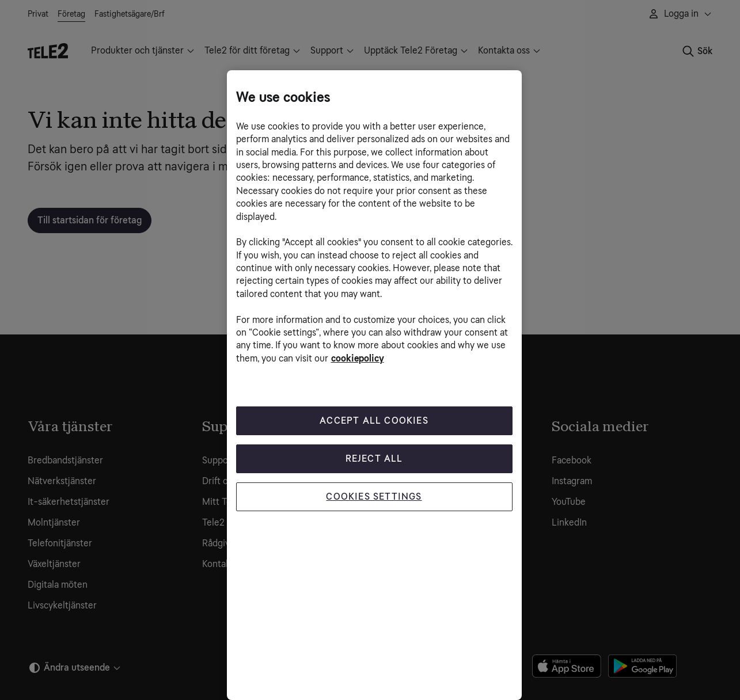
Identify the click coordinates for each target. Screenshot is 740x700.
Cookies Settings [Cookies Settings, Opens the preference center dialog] (374, 497)
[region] (374, 385)
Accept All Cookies (374, 421)
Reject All (374, 459)
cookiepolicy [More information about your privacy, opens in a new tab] (358, 358)
